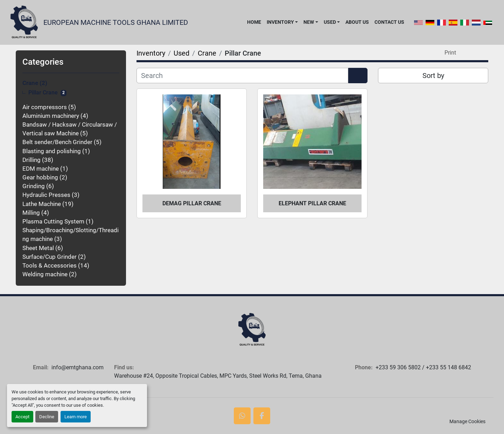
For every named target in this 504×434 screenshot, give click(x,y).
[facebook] (262, 416)
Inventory (280, 22)
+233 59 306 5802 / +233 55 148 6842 (423, 367)
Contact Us (389, 22)
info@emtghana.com (78, 367)
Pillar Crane (43, 93)
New (309, 22)
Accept (22, 417)
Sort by (433, 76)
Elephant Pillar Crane (312, 203)
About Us (357, 22)
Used (330, 22)
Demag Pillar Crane (192, 203)
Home (254, 22)
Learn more (76, 417)
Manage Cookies (467, 421)
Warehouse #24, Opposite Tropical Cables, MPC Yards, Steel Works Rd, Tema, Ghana (218, 376)
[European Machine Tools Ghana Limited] (252, 330)
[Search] (242, 76)
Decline (47, 417)
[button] (282, 22)
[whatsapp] (242, 416)
